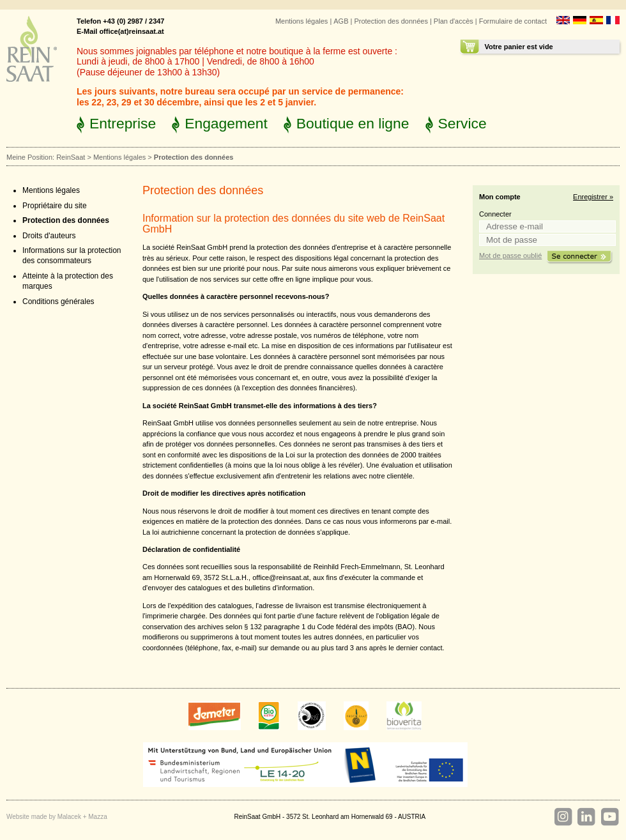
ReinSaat (71, 157)
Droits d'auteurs (49, 236)
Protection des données (391, 21)
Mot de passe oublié (510, 256)
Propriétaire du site (55, 206)
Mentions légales (302, 21)
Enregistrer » (593, 197)
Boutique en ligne (353, 123)
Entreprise (123, 123)
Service (462, 123)
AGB (341, 21)
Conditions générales (58, 302)
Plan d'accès (454, 21)
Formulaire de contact (513, 21)
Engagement (226, 123)
